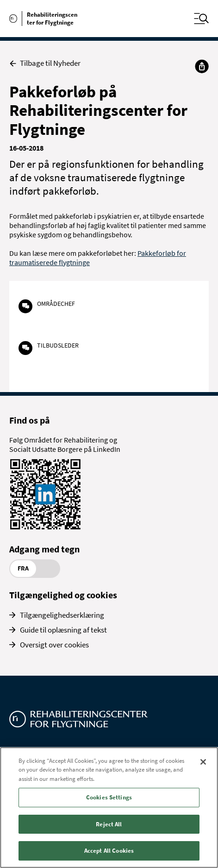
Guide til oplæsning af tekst (63, 630)
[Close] (203, 762)
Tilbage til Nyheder (45, 63)
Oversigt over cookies (54, 645)
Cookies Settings (109, 797)
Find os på (30, 420)
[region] (109, 808)
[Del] (202, 66)
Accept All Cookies (109, 851)
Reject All (109, 824)
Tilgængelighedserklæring (62, 615)
